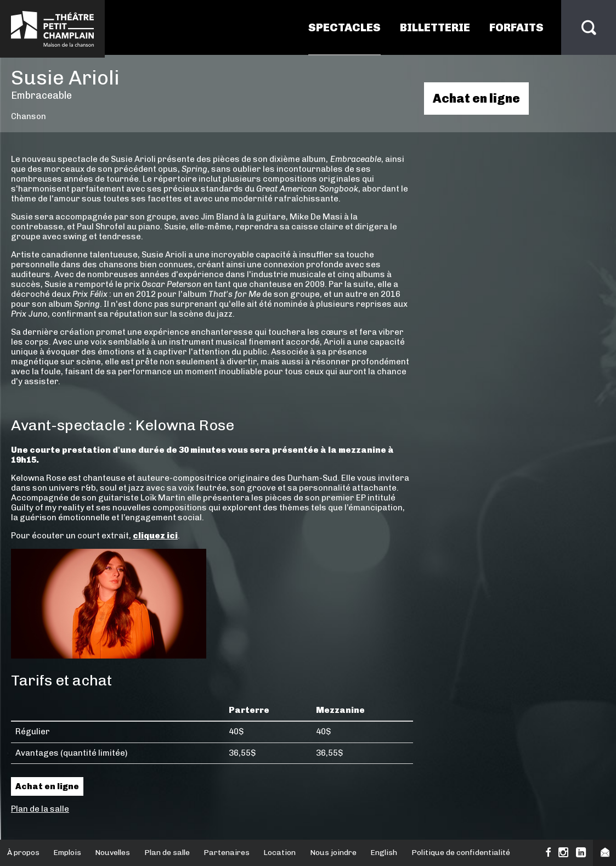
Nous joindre (333, 853)
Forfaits (516, 27)
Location (279, 853)
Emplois (67, 853)
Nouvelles (112, 853)
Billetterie (435, 27)
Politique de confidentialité (461, 853)
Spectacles (344, 27)
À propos (23, 853)
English (384, 853)
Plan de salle (167, 853)
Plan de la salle (40, 809)
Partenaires (227, 853)
